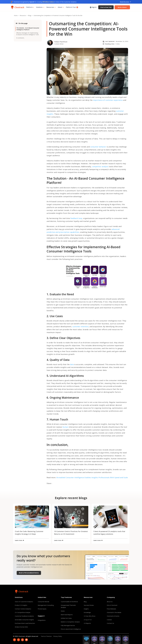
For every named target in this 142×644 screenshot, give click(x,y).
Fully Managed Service (68, 625)
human (65, 427)
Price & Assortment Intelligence (71, 629)
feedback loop (76, 218)
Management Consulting (46, 605)
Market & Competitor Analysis (70, 622)
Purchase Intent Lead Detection (25, 623)
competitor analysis (100, 167)
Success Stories (89, 605)
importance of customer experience (108, 100)
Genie (63, 611)
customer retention (80, 327)
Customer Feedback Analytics (24, 616)
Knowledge (87, 613)
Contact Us (110, 623)
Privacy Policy (58, 636)
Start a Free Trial (106, 7)
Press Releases (111, 609)
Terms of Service (46, 636)
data (72, 364)
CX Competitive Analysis (23, 613)
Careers (109, 620)
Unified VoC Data (66, 618)
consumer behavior (98, 147)
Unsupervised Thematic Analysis (68, 606)
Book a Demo (122, 7)
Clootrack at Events (113, 616)
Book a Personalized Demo (29, 573)
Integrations (42, 620)
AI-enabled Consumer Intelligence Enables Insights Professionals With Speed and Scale (92, 477)
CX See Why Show (90, 616)
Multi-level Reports (67, 615)
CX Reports (87, 623)
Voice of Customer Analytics (24, 602)
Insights (86, 609)
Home (16, 15)
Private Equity (42, 609)
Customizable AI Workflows (69, 602)
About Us (110, 602)
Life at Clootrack (112, 605)
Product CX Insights (21, 605)
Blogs (30, 15)
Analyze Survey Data (21, 627)
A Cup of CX (88, 620)
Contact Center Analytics (23, 609)
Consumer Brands (44, 602)
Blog (85, 602)
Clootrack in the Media (114, 613)
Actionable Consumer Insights (24, 620)
